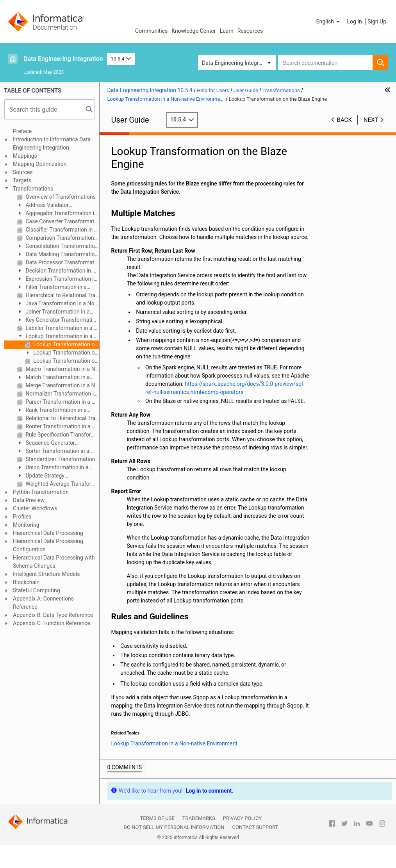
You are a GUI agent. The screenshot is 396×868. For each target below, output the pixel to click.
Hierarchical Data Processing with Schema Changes (54, 562)
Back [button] (344, 120)
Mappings (25, 156)
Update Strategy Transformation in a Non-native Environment (54, 476)
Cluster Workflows (35, 508)
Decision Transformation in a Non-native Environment (56, 271)
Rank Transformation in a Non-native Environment (52, 411)
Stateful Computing (37, 590)
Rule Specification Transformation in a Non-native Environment (62, 435)
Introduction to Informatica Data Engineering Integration (52, 143)
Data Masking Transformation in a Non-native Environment (57, 255)
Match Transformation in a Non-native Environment (53, 378)
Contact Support (255, 827)
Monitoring (26, 525)
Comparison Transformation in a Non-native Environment (62, 238)
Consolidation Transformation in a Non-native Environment (57, 247)
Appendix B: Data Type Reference (53, 615)
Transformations (33, 189)
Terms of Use (157, 818)
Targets (22, 180)
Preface (22, 131)
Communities (151, 31)
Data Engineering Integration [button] (236, 63)
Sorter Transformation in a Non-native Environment (53, 452)
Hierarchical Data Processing (48, 533)
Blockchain (26, 582)
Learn (227, 31)
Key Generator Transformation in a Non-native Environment (58, 320)
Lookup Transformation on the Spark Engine (61, 353)
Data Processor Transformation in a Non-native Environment (62, 262)
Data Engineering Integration (63, 59)
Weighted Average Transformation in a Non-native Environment (62, 484)
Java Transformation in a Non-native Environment (58, 304)
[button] (329, 21)
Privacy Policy (242, 818)
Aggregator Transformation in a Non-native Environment (57, 214)
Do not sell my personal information (174, 827)
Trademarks (199, 818)
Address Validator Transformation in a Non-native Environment (54, 206)
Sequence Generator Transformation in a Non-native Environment (54, 443)
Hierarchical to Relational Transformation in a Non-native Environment (62, 295)
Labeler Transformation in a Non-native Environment (62, 328)
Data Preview (29, 500)
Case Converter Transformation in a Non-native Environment (62, 221)
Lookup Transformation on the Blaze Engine (66, 344)
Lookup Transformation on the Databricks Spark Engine (66, 361)
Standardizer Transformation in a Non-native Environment (62, 459)
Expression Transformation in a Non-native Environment (57, 279)
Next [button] (371, 120)
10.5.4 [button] (121, 59)
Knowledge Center (194, 31)
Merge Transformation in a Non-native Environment (62, 385)
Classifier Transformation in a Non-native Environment (62, 230)
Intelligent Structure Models (46, 574)
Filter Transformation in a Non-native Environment (52, 288)
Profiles (22, 517)
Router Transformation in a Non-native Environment (62, 426)
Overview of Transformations (60, 197)
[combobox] (325, 62)
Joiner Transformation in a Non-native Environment (53, 312)
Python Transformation (41, 492)
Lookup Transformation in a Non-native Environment (55, 337)
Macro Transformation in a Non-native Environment (62, 369)
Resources (250, 31)
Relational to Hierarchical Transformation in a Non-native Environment (62, 418)
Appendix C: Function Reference (52, 623)
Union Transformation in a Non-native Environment (53, 468)
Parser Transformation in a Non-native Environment (62, 402)
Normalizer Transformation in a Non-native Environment (62, 394)
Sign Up (377, 21)
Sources (23, 172)
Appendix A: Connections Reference (43, 603)
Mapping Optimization (40, 164)
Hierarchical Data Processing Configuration (48, 545)
